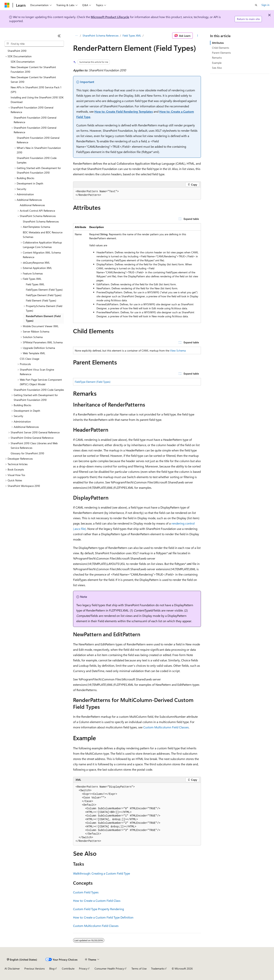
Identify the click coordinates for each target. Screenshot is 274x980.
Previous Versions (35, 968)
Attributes (218, 43)
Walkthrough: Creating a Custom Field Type (102, 873)
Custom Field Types (86, 892)
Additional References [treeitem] (32, 205)
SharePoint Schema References (101, 35)
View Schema (178, 350)
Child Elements (221, 48)
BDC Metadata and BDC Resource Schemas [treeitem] (43, 235)
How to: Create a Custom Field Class (97, 901)
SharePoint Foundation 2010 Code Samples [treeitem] (37, 160)
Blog (52, 968)
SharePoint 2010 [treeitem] (17, 51)
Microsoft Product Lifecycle (110, 17)
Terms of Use (139, 968)
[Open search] (256, 5)
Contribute (68, 968)
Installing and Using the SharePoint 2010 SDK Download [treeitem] (37, 100)
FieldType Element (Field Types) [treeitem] (44, 295)
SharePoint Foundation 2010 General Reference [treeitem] (35, 120)
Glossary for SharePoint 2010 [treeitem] (27, 453)
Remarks (217, 58)
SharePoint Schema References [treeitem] (41, 221)
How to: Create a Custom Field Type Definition (103, 917)
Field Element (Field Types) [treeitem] (41, 300)
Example (217, 63)
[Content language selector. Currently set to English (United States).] (22, 959)
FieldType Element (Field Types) (93, 382)
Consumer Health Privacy (109, 968)
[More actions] (198, 36)
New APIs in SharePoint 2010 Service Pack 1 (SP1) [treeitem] (36, 90)
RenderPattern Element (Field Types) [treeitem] (43, 318)
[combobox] (34, 44)
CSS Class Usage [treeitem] (29, 359)
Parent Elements (221, 53)
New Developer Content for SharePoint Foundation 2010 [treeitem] (33, 69)
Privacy (83, 968)
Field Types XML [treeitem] (35, 284)
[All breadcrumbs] (76, 36)
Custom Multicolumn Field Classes (166, 727)
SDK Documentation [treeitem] (23, 62)
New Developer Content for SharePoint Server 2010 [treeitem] (33, 80)
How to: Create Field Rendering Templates (124, 111)
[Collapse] (59, 36)
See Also (217, 68)
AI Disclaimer (12, 968)
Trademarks (158, 968)
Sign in (265, 5)
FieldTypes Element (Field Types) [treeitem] (44, 290)
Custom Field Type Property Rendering (98, 909)
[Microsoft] (7, 5)
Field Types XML (132, 35)
